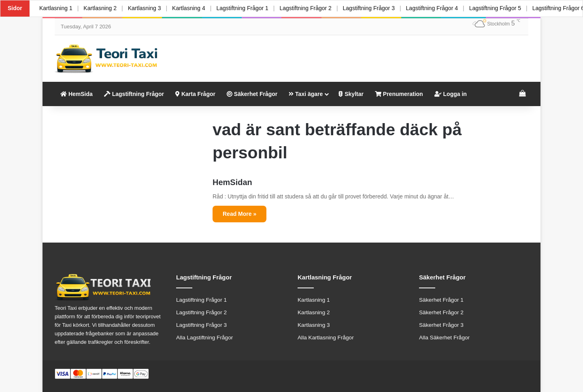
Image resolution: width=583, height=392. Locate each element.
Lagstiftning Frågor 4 (432, 8)
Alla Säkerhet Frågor (444, 338)
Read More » (239, 214)
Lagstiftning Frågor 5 (495, 8)
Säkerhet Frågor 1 (441, 300)
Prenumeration (399, 94)
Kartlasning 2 (100, 8)
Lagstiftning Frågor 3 (368, 8)
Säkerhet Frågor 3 (441, 325)
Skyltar (351, 94)
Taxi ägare (306, 94)
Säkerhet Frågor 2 (441, 312)
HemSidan (232, 182)
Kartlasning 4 (189, 8)
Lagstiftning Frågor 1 (242, 8)
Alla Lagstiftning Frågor (204, 338)
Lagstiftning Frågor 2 (305, 8)
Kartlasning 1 (56, 8)
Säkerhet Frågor (252, 94)
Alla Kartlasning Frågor (326, 338)
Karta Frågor (195, 94)
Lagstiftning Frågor (134, 94)
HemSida (77, 94)
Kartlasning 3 (145, 8)
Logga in (451, 94)
